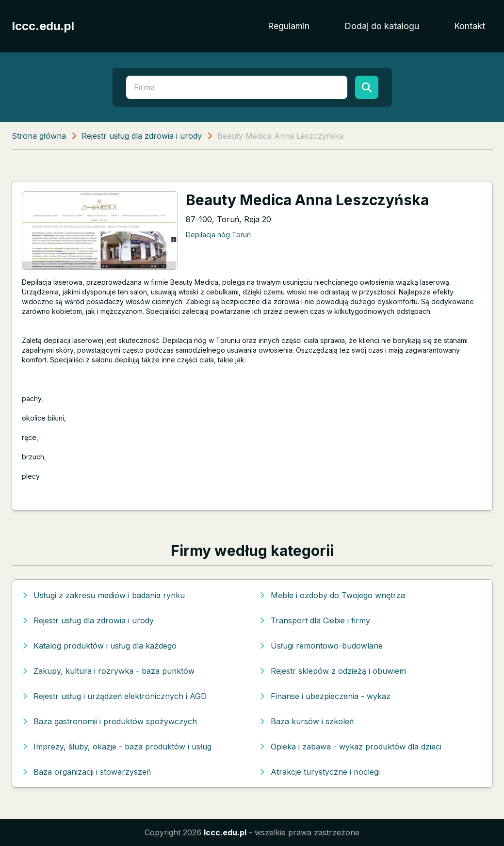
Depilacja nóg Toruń (218, 235)
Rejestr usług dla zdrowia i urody (142, 136)
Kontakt (470, 26)
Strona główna (39, 136)
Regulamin (289, 26)
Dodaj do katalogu (382, 26)
